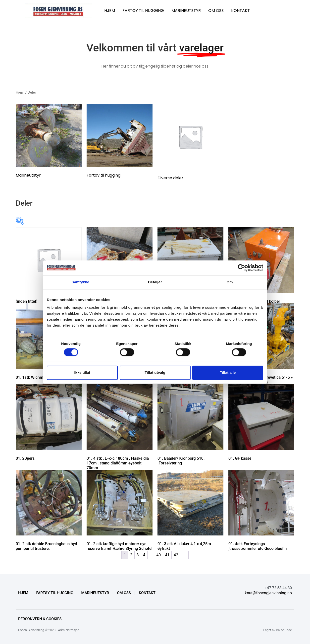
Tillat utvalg (155, 373)
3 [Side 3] (138, 555)
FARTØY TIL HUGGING (143, 11)
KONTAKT (240, 11)
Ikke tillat (82, 373)
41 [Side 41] (167, 555)
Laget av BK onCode (278, 630)
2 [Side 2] (131, 555)
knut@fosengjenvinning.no (268, 593)
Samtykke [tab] (80, 282)
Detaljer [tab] (155, 282)
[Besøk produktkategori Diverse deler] (190, 143)
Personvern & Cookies (40, 619)
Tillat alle (228, 373)
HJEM (110, 11)
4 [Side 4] (144, 555)
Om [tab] (230, 282)
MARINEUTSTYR (186, 11)
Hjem (20, 92)
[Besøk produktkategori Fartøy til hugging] (120, 142)
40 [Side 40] (158, 555)
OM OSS (216, 11)
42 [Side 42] (176, 555)
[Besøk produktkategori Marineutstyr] (49, 142)
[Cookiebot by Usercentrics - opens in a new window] (241, 268)
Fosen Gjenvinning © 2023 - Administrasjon (49, 630)
